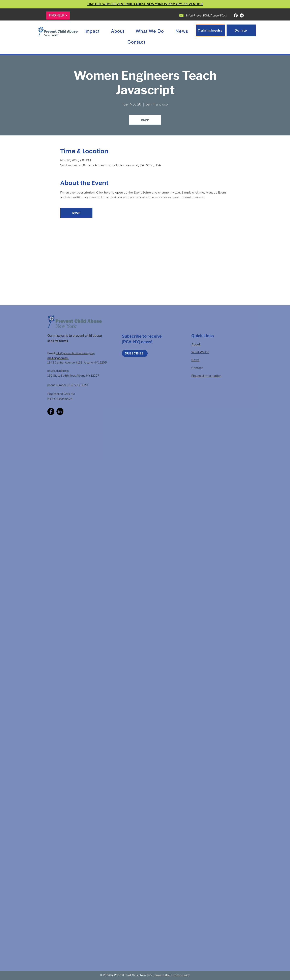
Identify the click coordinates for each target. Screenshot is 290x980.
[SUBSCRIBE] (135, 353)
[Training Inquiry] (210, 30)
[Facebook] (236, 15)
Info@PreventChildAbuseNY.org (207, 15)
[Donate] (241, 30)
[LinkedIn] (242, 15)
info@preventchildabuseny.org (75, 353)
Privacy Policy (181, 975)
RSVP (145, 120)
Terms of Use (162, 975)
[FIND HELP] (58, 15)
